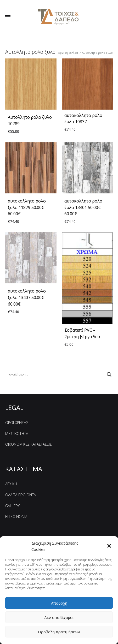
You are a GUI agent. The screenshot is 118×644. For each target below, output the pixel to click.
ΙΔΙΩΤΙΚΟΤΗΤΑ (17, 434)
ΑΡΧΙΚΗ (11, 484)
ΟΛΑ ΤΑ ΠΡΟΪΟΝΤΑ (21, 495)
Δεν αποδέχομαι (59, 617)
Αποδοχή (59, 603)
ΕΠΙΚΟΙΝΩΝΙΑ (16, 517)
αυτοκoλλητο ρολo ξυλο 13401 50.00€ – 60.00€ (84, 207)
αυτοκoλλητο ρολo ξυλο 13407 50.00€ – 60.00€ (28, 297)
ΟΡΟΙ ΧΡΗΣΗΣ (17, 423)
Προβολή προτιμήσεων (59, 632)
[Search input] (57, 374)
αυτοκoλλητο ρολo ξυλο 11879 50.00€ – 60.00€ (28, 207)
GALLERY (12, 506)
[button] (110, 546)
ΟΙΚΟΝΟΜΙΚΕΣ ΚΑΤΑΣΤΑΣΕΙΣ (29, 444)
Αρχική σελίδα (68, 53)
